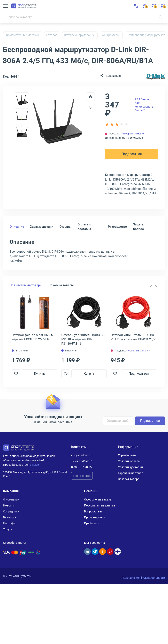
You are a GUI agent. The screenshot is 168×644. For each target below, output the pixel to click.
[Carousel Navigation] (153, 287)
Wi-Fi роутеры (111, 35)
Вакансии (10, 517)
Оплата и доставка (84, 227)
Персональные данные (100, 505)
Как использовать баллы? (144, 105)
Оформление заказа (98, 499)
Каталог (51, 35)
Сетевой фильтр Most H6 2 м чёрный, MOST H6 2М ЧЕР (33, 337)
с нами (34, 465)
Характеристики (42, 227)
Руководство (117, 227)
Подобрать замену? (132, 134)
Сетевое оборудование (79, 35)
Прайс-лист (92, 523)
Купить (39, 374)
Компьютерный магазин (23, 35)
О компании (11, 499)
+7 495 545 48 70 (82, 461)
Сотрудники (11, 511)
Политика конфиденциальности (143, 578)
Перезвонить (82, 476)
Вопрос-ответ (93, 511)
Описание (17, 227)
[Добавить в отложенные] (90, 107)
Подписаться (132, 154)
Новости (9, 505)
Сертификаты (127, 455)
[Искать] (160, 17)
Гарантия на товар (131, 473)
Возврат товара (129, 479)
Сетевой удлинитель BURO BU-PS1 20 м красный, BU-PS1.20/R (133, 337)
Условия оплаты (129, 461)
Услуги (8, 529)
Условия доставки (130, 467)
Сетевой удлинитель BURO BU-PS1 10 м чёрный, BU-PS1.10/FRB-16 (83, 339)
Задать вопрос (138, 227)
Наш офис (10, 523)
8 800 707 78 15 (81, 467)
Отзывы (65, 227)
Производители (95, 517)
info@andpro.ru (81, 455)
